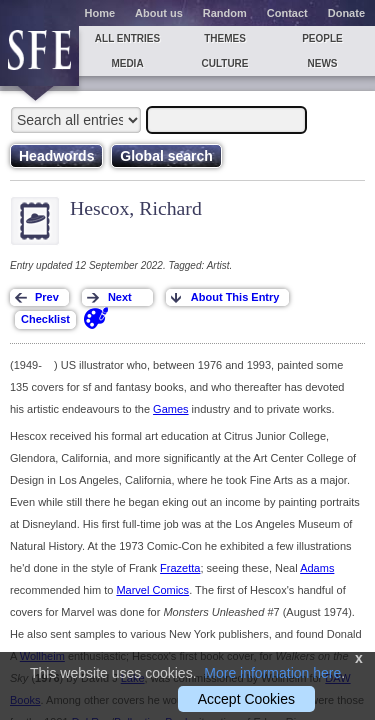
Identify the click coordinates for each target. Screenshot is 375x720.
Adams (317, 568)
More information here (272, 673)
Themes (225, 38)
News (323, 63)
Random (225, 13)
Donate (346, 13)
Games (170, 409)
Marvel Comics (152, 590)
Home (100, 13)
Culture (224, 63)
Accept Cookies (246, 699)
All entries (127, 38)
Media (127, 63)
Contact (287, 13)
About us (159, 13)
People (322, 38)
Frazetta (180, 568)
